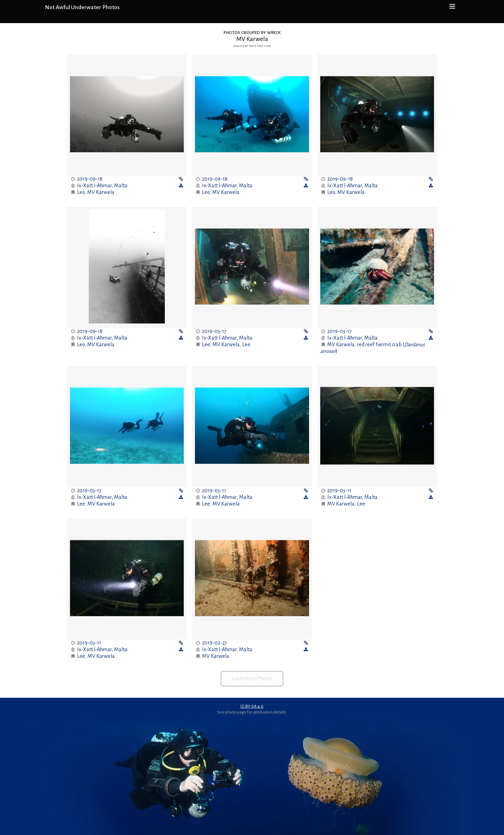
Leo (81, 192)
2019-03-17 (214, 331)
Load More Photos (252, 679)
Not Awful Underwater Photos (82, 7)
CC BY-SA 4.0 (252, 706)
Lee (206, 345)
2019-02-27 (215, 643)
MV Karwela (101, 192)
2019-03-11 (214, 490)
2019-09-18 (90, 179)
